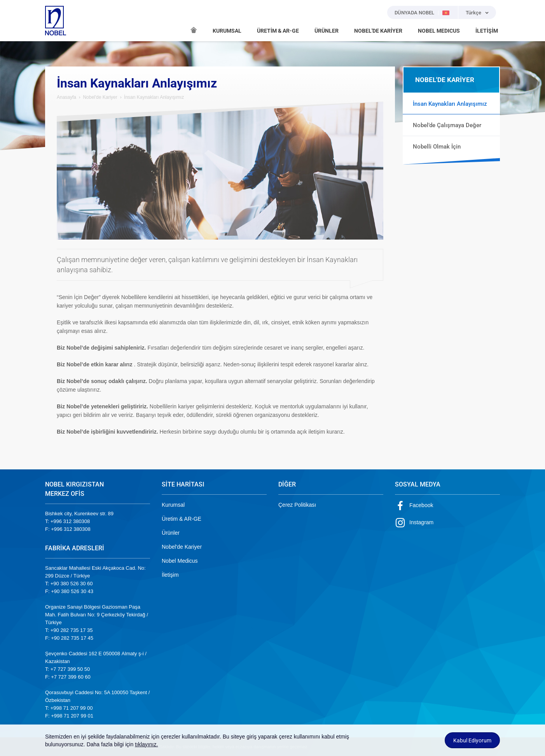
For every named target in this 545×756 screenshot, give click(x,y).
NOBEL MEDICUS (439, 31)
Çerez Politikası (297, 505)
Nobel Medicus (180, 561)
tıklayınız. (146, 744)
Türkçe (473, 13)
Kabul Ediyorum (472, 740)
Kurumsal (173, 505)
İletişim (170, 575)
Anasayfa (66, 97)
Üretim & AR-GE (182, 519)
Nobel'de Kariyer (100, 97)
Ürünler (171, 533)
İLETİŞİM (487, 31)
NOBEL (56, 21)
